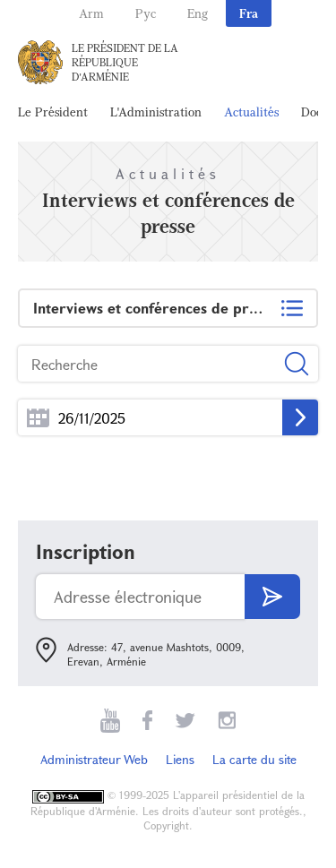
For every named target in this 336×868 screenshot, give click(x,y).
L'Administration (156, 112)
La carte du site (254, 759)
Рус (146, 13)
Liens (180, 759)
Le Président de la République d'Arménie (125, 62)
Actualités (251, 112)
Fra (249, 13)
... (38, 418)
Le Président (53, 112)
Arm (91, 13)
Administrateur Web (94, 759)
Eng (198, 13)
